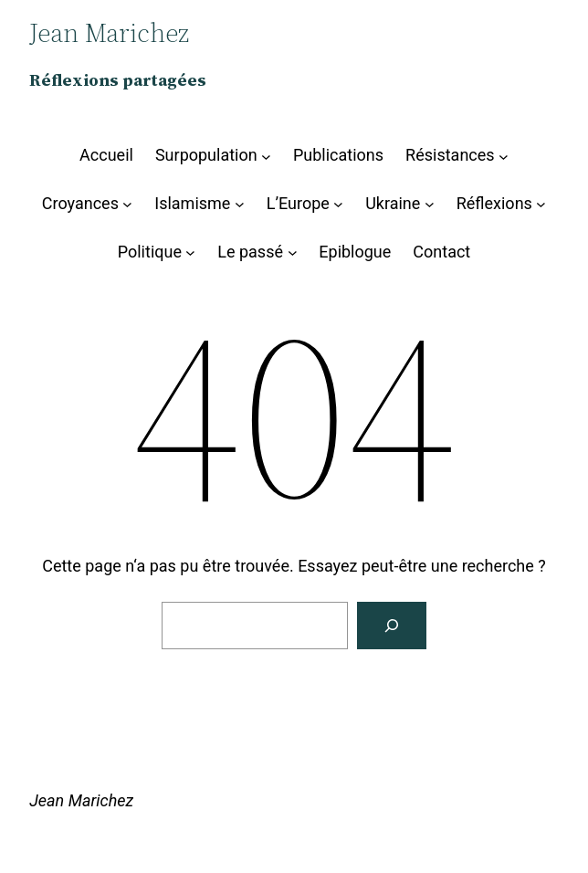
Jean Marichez (81, 800)
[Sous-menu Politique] (190, 252)
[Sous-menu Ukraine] (430, 204)
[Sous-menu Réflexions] (541, 204)
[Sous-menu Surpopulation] (266, 156)
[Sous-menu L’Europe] (338, 204)
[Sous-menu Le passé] (293, 252)
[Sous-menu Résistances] (504, 156)
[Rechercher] (392, 626)
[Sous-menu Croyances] (127, 204)
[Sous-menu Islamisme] (240, 204)
